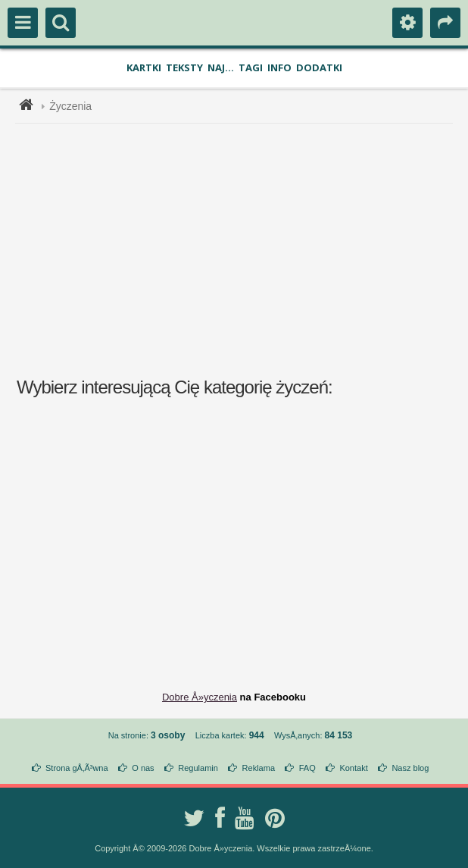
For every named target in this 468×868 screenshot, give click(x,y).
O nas (143, 768)
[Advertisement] (243, 249)
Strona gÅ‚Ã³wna (77, 768)
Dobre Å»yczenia (200, 697)
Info (279, 67)
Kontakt (353, 768)
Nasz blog (410, 768)
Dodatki (319, 67)
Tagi (251, 67)
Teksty (184, 67)
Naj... (221, 67)
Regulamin (198, 768)
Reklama (259, 768)
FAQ (307, 768)
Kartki (144, 67)
